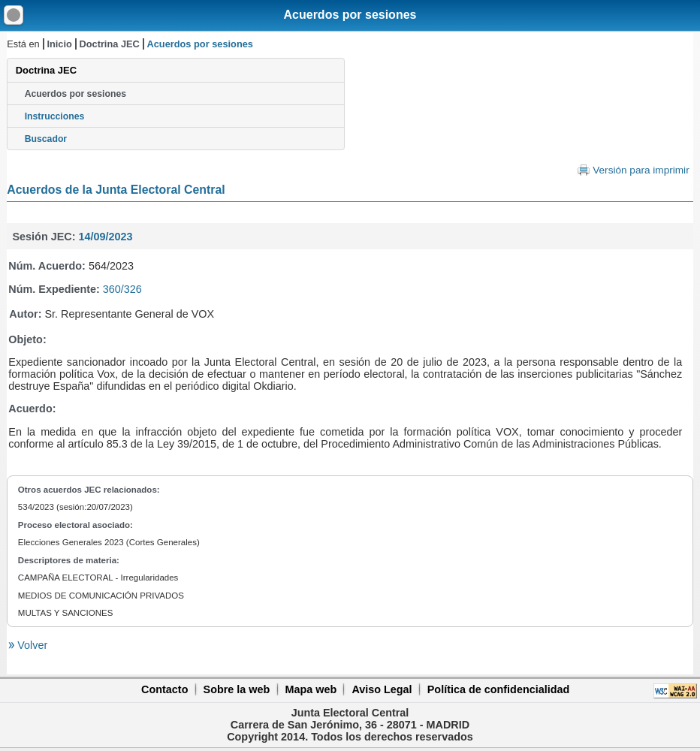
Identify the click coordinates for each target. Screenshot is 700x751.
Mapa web (311, 689)
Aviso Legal (382, 689)
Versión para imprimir (641, 170)
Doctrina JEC (109, 44)
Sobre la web (237, 689)
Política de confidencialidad (499, 689)
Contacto (164, 689)
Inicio (59, 44)
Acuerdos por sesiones (350, 15)
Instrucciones (55, 116)
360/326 (122, 289)
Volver (31, 645)
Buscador (46, 139)
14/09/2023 (105, 237)
